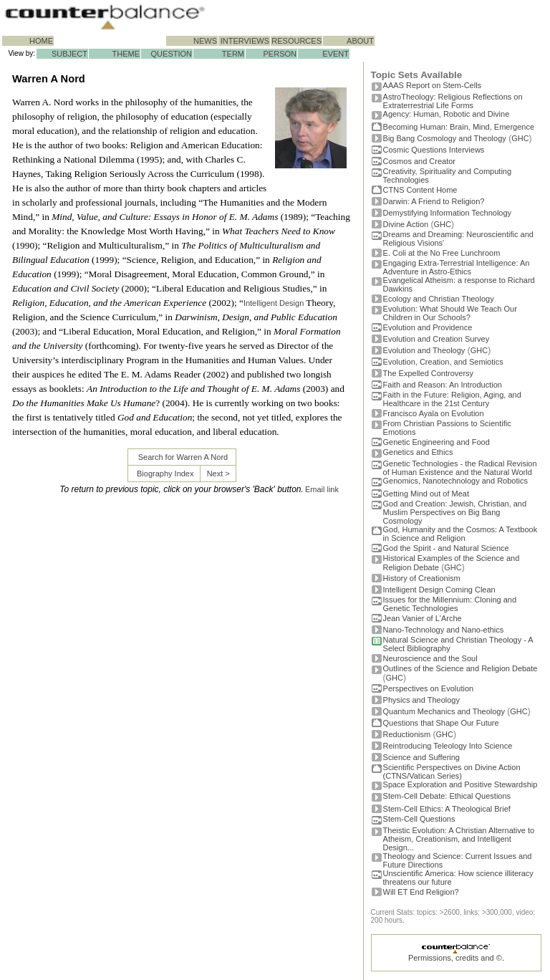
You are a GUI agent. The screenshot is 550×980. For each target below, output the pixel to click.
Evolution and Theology (424, 350)
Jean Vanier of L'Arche (423, 618)
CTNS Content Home (420, 190)
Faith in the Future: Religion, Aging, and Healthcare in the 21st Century (452, 399)
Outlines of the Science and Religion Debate (460, 668)
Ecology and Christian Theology (439, 299)
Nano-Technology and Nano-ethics (444, 630)
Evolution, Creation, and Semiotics (443, 362)
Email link (322, 489)
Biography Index (165, 474)
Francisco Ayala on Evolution (434, 413)
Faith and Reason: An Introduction (443, 385)
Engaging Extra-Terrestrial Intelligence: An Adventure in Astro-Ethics (457, 267)
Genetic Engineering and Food (436, 442)
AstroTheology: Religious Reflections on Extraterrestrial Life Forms (453, 101)
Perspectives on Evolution (429, 688)
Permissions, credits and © (455, 958)
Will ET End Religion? (421, 892)
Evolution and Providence (428, 327)
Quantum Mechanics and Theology (444, 711)
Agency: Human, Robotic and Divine (447, 114)
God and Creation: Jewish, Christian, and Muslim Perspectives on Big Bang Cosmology (455, 512)
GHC (520, 138)
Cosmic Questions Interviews (434, 150)
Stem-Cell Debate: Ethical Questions (447, 796)
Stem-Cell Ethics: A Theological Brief (447, 809)
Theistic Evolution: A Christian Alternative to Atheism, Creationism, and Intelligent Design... (459, 839)
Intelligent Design (274, 303)
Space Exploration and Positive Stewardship (460, 784)
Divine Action (406, 224)
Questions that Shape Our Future (441, 723)
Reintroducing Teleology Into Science (448, 746)
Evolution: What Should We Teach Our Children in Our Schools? (450, 313)
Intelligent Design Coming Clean (439, 590)
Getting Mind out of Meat (426, 494)
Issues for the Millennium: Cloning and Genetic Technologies (450, 604)
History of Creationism (422, 578)
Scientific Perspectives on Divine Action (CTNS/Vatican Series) (452, 772)
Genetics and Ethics (418, 452)
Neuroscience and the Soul (430, 658)
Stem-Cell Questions (419, 819)
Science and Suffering (421, 757)
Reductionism (407, 734)
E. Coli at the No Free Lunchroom (442, 253)
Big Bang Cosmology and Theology (445, 138)
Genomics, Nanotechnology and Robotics (455, 481)
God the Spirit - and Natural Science (446, 548)
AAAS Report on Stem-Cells (433, 85)
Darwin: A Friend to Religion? (434, 201)
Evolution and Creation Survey (436, 339)
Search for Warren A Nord (183, 457)
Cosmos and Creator (420, 161)
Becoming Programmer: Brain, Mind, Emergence (459, 127)
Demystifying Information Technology (448, 213)
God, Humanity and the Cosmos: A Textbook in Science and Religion (460, 534)
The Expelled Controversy (429, 373)
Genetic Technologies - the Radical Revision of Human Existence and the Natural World (460, 468)
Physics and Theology (421, 700)
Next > (218, 474)
